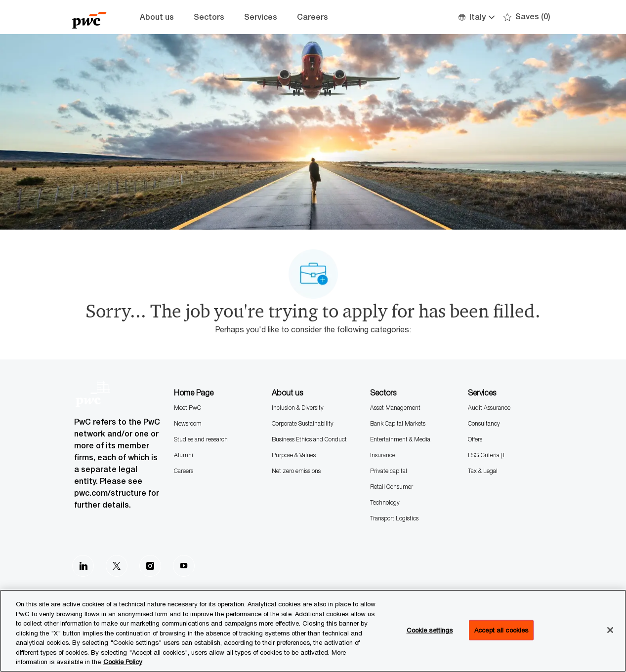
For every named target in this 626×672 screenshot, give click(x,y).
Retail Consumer (392, 487)
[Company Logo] (97, 17)
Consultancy (484, 423)
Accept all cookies (501, 630)
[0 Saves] (527, 17)
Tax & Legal (483, 471)
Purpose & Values (294, 455)
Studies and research (201, 439)
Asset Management (395, 408)
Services (261, 17)
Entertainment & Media (400, 439)
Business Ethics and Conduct (309, 439)
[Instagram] (150, 566)
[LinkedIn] (83, 566)
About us (157, 17)
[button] (476, 17)
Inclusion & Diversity (298, 408)
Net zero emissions (296, 471)
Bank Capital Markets (398, 423)
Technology (385, 502)
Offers (475, 439)
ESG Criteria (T (487, 455)
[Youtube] (184, 566)
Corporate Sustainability (303, 423)
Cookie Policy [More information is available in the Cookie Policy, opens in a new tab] (123, 662)
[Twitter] (117, 566)
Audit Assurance (489, 408)
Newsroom (188, 423)
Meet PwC (188, 408)
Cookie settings (430, 630)
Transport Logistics (394, 518)
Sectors (209, 17)
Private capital (389, 471)
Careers (313, 17)
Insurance (383, 455)
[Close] (610, 630)
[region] (313, 631)
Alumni (184, 455)
